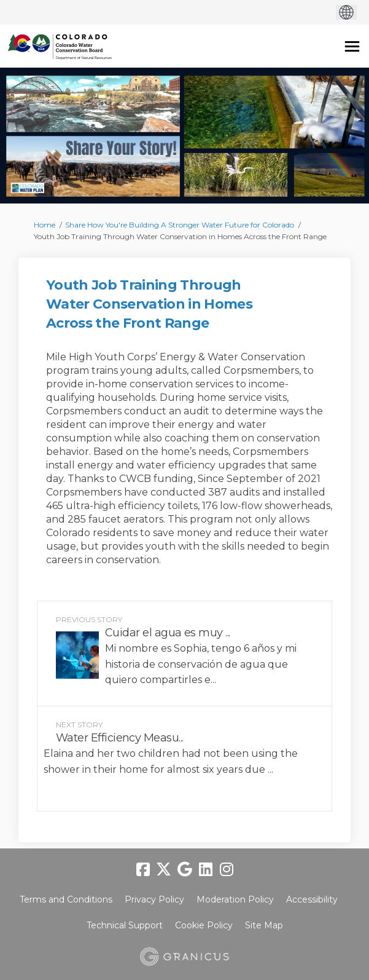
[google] (185, 869)
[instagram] (227, 869)
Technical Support (125, 925)
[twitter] (164, 869)
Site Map (264, 925)
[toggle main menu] (352, 46)
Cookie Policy (204, 925)
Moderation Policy (235, 899)
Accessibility (312, 899)
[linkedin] (206, 869)
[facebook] (143, 869)
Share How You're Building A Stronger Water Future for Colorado (180, 225)
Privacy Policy (154, 899)
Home (45, 225)
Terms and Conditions (66, 899)
